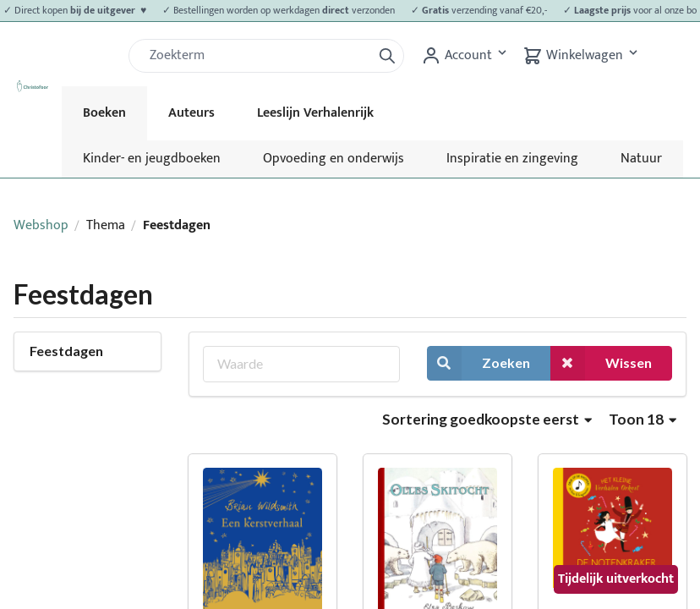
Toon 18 (643, 419)
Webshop (41, 225)
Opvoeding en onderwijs (334, 159)
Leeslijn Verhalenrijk (315, 113)
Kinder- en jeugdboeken (152, 159)
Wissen (601, 363)
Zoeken (479, 363)
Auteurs (191, 113)
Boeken (104, 113)
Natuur (641, 159)
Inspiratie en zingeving (512, 159)
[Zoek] (257, 56)
